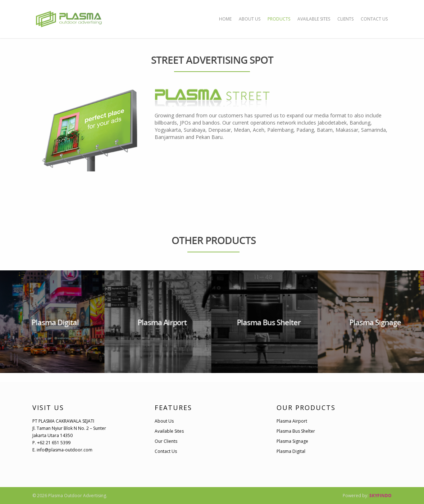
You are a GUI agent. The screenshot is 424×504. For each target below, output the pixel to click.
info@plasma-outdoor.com (65, 450)
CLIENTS (345, 19)
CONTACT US (374, 19)
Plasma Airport (292, 421)
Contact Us (166, 451)
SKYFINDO (380, 496)
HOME (225, 19)
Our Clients (166, 441)
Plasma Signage (292, 441)
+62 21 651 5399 (54, 443)
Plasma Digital (291, 451)
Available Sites (169, 431)
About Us (164, 421)
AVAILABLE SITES (314, 19)
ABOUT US (250, 19)
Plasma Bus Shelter (296, 431)
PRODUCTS (279, 19)
